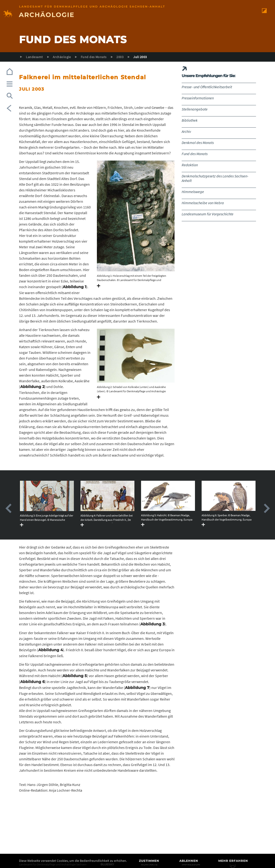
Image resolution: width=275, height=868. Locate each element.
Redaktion (190, 165)
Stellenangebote (195, 109)
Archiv (186, 131)
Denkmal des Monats (198, 143)
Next (267, 508)
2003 (120, 57)
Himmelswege (193, 192)
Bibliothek (190, 120)
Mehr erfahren (233, 861)
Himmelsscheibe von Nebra (203, 203)
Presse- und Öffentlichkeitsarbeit (207, 87)
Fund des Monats (94, 57)
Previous (8, 508)
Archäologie (62, 57)
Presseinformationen (198, 98)
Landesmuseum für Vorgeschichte (208, 214)
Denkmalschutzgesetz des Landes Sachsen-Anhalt (215, 178)
